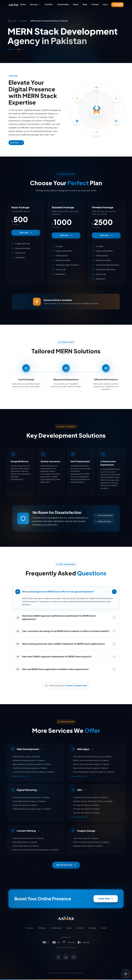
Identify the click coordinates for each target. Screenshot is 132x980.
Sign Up (117, 5)
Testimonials (63, 4)
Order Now (16, 143)
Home (23, 4)
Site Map (92, 928)
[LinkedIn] (66, 957)
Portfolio (49, 4)
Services (35, 4)
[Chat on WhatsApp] (126, 974)
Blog (85, 4)
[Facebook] (58, 957)
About (76, 4)
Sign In (105, 5)
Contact (95, 4)
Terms (104, 928)
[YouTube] (74, 957)
